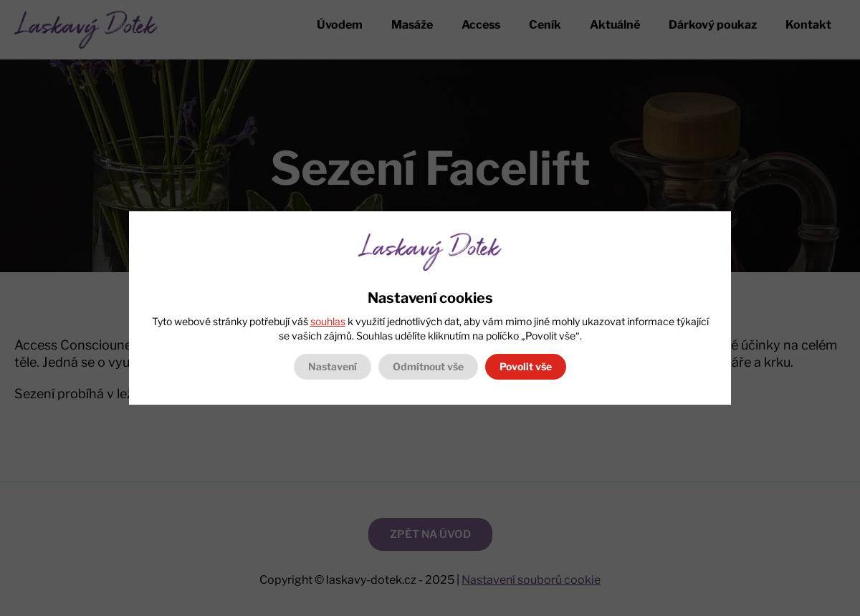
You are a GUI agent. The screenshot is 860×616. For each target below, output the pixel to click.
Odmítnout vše (428, 366)
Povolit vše (526, 366)
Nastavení (333, 366)
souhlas (328, 321)
